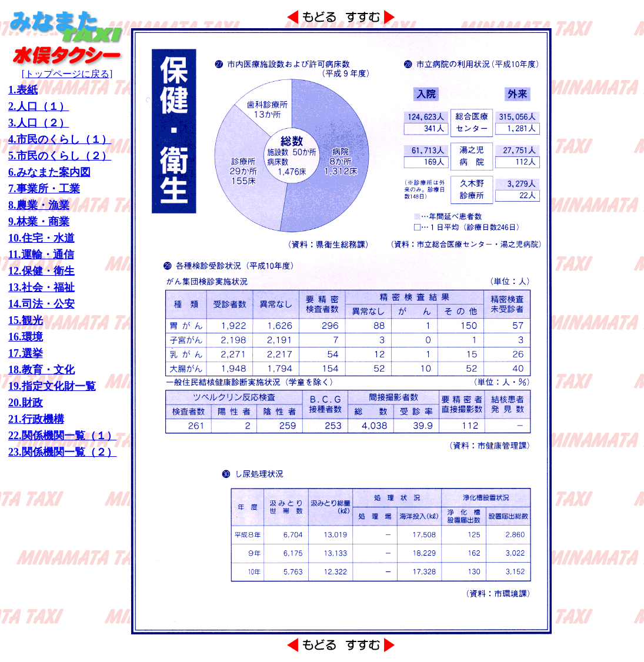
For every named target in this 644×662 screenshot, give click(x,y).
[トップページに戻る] (67, 69)
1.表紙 (23, 90)
